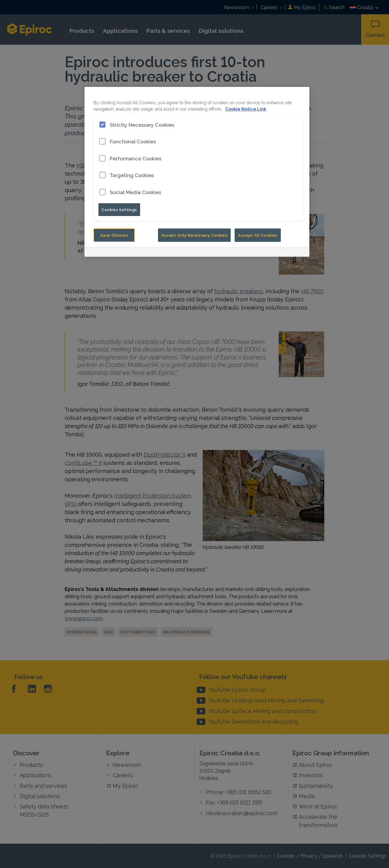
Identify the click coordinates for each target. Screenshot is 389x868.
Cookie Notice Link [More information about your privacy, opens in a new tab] (246, 109)
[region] (197, 172)
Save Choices (114, 235)
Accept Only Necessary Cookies (194, 235)
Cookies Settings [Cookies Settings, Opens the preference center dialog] (119, 209)
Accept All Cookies (258, 235)
